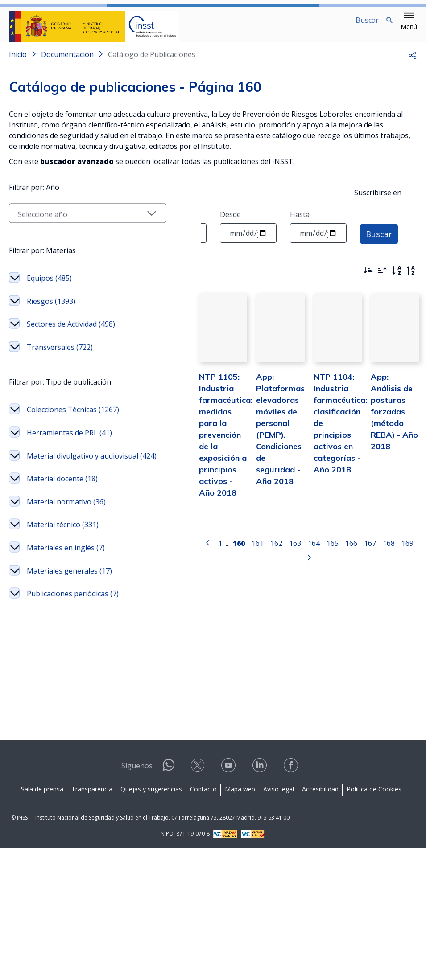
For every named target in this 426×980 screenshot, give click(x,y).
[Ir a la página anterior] (167, 550)
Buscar (379, 240)
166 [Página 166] (311, 551)
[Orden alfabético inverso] (411, 278)
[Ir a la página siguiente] (383, 550)
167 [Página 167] (329, 551)
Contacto (203, 921)
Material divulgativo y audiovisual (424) (60, 643)
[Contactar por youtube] (229, 900)
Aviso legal (279, 921)
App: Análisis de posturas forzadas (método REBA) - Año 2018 (387, 431)
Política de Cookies (374, 921)
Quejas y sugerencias (151, 921)
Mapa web (240, 921)
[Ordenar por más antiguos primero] (382, 278)
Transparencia (92, 921)
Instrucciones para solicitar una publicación (81, 184)
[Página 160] (198, 550)
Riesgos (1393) (51, 438)
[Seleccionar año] (54, 350)
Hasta (300, 221)
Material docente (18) (55, 678)
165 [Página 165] (292, 551)
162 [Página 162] (236, 551)
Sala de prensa (42, 921)
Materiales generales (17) (51, 815)
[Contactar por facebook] (292, 900)
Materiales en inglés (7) (61, 781)
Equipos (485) (49, 415)
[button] (409, 21)
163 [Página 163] (254, 551)
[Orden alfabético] (397, 278)
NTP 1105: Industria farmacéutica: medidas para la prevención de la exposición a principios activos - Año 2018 (163, 454)
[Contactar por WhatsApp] (169, 900)
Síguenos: (138, 898)
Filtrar (33, 275)
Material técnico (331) (54, 746)
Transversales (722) (60, 495)
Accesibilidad (320, 921)
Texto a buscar (34, 221)
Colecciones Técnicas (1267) (52, 574)
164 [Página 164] (273, 551)
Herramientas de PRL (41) (55, 609)
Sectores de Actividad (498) (51, 467)
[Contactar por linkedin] (261, 900)
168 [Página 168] (348, 551)
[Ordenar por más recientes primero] (368, 278)
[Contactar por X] (199, 900)
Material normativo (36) (59, 712)
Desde (230, 221)
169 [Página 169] (367, 551)
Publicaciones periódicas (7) (50, 849)
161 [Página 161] (217, 551)
